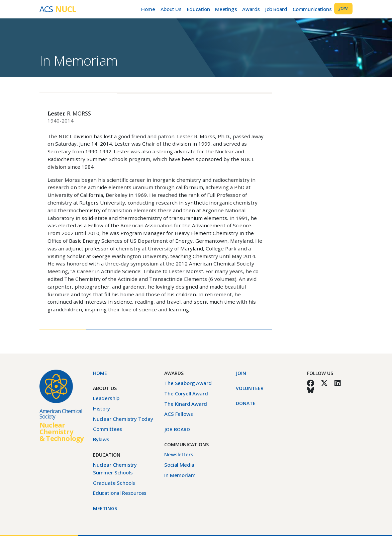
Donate (246, 403)
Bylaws (101, 439)
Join (343, 8)
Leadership (106, 398)
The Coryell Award (186, 393)
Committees (108, 429)
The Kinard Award (185, 404)
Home (148, 9)
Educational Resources (120, 493)
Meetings (226, 9)
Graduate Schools (114, 483)
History (102, 408)
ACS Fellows (178, 414)
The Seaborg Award (188, 383)
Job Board (276, 9)
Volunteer (250, 388)
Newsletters (179, 454)
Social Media (179, 465)
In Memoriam (79, 61)
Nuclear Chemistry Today (123, 419)
